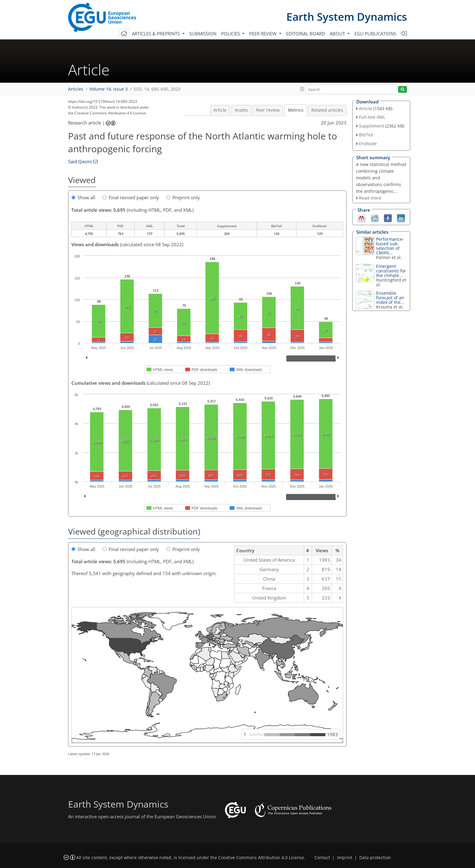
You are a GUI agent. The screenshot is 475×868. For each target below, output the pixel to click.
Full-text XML (372, 117)
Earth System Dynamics (347, 17)
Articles (76, 89)
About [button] (338, 34)
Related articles (327, 110)
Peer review (268, 110)
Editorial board (306, 34)
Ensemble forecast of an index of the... (390, 298)
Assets (241, 110)
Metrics (296, 110)
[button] (302, 89)
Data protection (375, 858)
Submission (203, 34)
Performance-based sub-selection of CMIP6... (390, 246)
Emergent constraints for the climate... (391, 271)
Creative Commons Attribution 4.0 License (261, 858)
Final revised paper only (131, 197)
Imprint (345, 858)
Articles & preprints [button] (156, 34)
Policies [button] (231, 34)
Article (220, 110)
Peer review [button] (263, 34)
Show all (83, 197)
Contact (322, 858)
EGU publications (375, 34)
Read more (370, 198)
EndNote (368, 144)
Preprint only (183, 197)
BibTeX (366, 135)
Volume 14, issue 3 (109, 89)
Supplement (372, 126)
